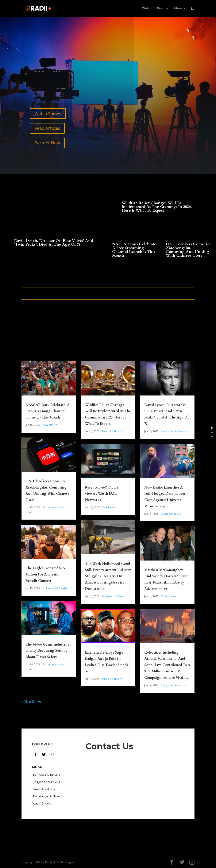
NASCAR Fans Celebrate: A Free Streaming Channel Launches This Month (135, 250)
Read (161, 9)
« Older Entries (31, 701)
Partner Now (47, 143)
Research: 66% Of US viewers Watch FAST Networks (102, 494)
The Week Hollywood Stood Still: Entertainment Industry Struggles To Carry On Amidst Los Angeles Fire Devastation (108, 576)
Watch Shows (48, 113)
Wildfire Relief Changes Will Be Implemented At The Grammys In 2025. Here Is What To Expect (157, 207)
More (178, 9)
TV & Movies (50, 425)
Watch (147, 9)
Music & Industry (112, 431)
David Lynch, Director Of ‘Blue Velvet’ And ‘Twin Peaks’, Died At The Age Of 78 (54, 243)
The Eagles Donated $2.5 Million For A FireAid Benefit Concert (45, 574)
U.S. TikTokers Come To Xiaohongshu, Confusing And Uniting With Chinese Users (188, 250)
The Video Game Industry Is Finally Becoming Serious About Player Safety (48, 651)
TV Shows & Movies (46, 775)
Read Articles (47, 128)
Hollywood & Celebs (55, 588)
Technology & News (46, 796)
